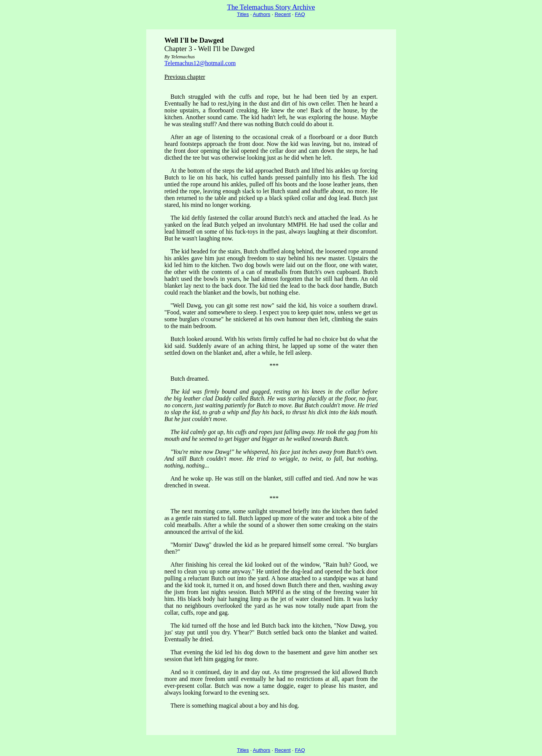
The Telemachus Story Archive (271, 7)
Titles (243, 14)
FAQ (300, 14)
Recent (283, 14)
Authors (262, 14)
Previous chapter (185, 77)
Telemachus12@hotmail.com (200, 63)
